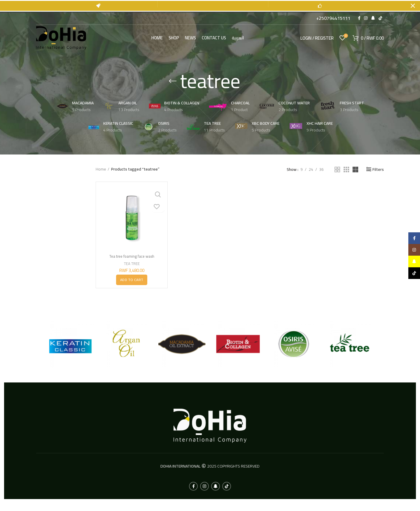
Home (101, 169)
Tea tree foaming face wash (132, 256)
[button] (132, 280)
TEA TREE (132, 263)
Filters (378, 169)
